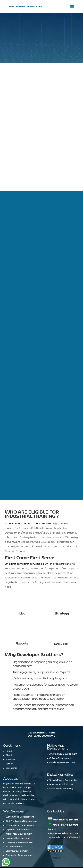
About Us (10, 732)
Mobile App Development (62, 739)
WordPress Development (19, 810)
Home (9, 727)
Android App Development (63, 730)
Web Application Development (22, 798)
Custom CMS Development (20, 819)
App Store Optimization (62, 761)
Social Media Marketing (61, 765)
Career (9, 740)
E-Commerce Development (20, 802)
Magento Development (18, 815)
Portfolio (10, 736)
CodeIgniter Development (19, 832)
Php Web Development (18, 806)
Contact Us (11, 744)
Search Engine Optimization (64, 757)
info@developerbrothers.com (63, 810)
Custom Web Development (20, 793)
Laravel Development (17, 827)
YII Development (14, 823)
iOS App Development (61, 735)
